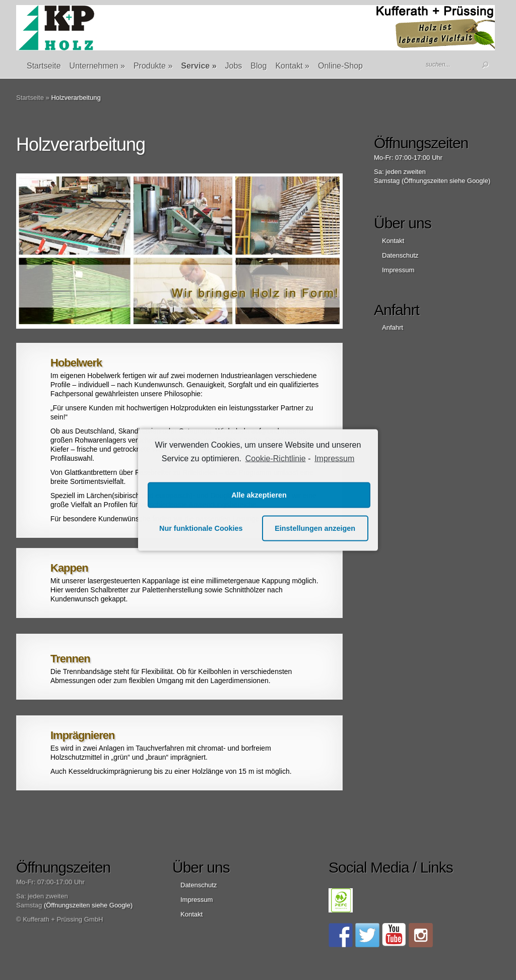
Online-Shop (340, 66)
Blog (259, 66)
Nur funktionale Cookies (201, 528)
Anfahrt (393, 327)
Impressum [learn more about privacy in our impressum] (334, 458)
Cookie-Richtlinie (276, 458)
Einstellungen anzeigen (315, 528)
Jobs (234, 66)
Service (199, 66)
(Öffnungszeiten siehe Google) (446, 181)
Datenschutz (400, 255)
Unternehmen (97, 66)
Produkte (153, 66)
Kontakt (292, 66)
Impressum (398, 270)
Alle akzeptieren (259, 495)
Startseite (44, 66)
